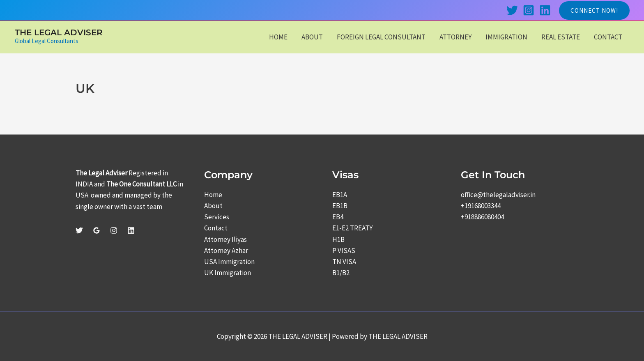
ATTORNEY (455, 37)
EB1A (340, 195)
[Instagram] (529, 10)
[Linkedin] (545, 10)
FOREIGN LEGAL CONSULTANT (381, 37)
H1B (338, 239)
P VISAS (344, 251)
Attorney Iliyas (225, 239)
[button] (594, 10)
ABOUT (312, 37)
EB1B (340, 206)
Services (217, 217)
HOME (278, 37)
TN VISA (344, 262)
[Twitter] (512, 10)
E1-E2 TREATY (352, 228)
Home (213, 195)
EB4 (338, 217)
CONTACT (608, 37)
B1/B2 (341, 273)
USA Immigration (229, 262)
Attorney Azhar (226, 251)
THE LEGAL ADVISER (59, 32)
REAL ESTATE (561, 37)
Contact (216, 228)
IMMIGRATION (506, 37)
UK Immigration (228, 273)
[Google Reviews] (97, 230)
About (213, 206)
